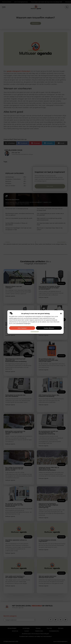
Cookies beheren (49, 328)
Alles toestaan (22, 328)
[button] (61, 314)
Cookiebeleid (35, 332)
